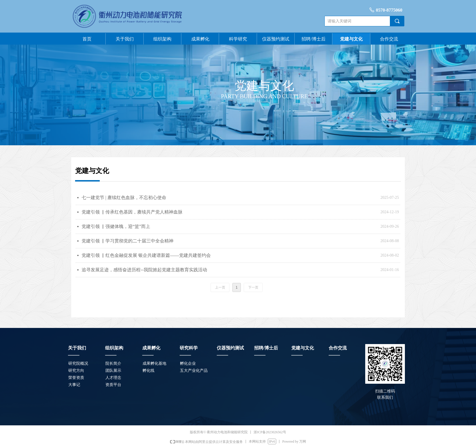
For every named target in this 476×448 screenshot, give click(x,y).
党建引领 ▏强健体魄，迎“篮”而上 (116, 226)
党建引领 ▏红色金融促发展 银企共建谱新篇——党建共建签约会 (146, 255)
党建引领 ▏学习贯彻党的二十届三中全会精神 (127, 241)
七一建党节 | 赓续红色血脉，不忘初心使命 (124, 198)
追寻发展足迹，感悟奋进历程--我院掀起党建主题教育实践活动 (144, 270)
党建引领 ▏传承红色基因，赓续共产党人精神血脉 (132, 212)
